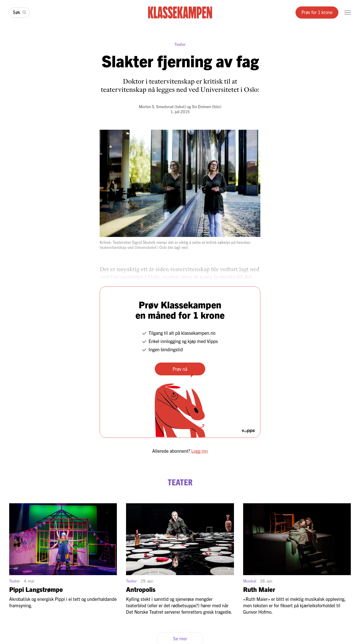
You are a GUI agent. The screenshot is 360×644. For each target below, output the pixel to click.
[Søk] (19, 13)
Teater (180, 44)
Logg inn (200, 451)
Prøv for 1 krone (317, 12)
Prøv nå (180, 369)
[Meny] (348, 13)
